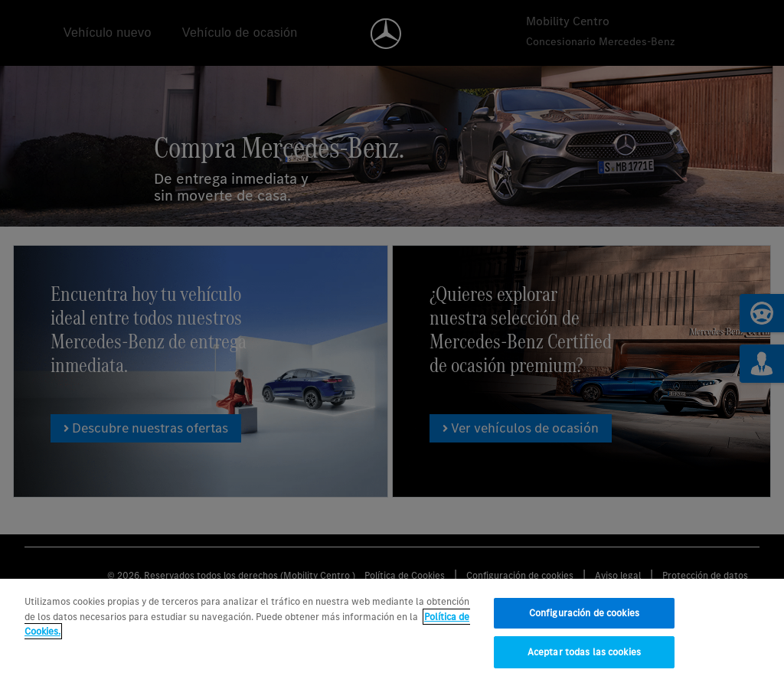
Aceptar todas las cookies (584, 656)
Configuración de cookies (584, 617)
